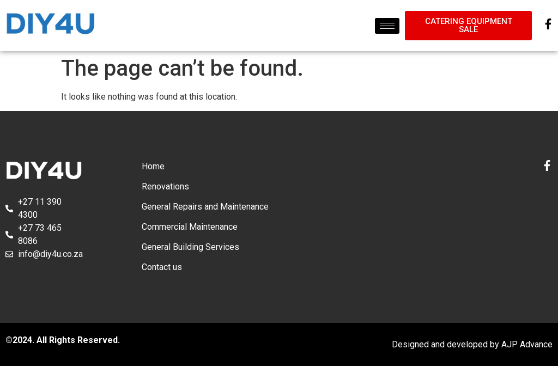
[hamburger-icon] (387, 26)
